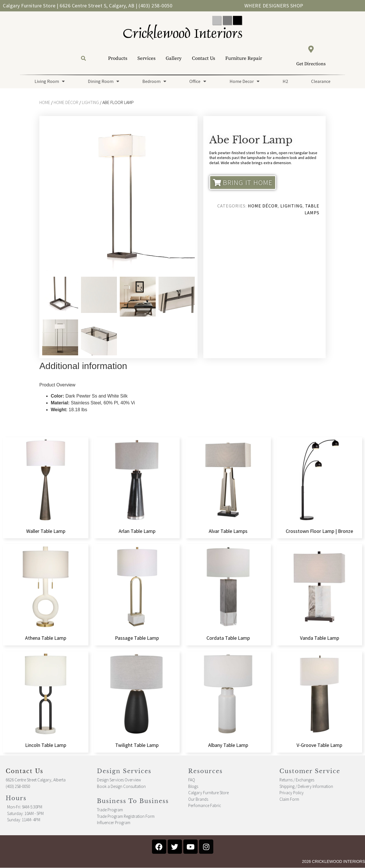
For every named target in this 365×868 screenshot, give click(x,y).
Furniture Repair (244, 58)
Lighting (90, 102)
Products (118, 58)
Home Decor (245, 81)
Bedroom (154, 81)
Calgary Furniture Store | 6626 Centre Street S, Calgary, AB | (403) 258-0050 (88, 6)
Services (146, 58)
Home (45, 102)
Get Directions (311, 64)
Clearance (321, 81)
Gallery (174, 58)
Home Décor (66, 102)
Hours (16, 798)
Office (198, 81)
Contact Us (203, 58)
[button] (83, 59)
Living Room (50, 81)
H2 (285, 81)
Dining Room (104, 81)
